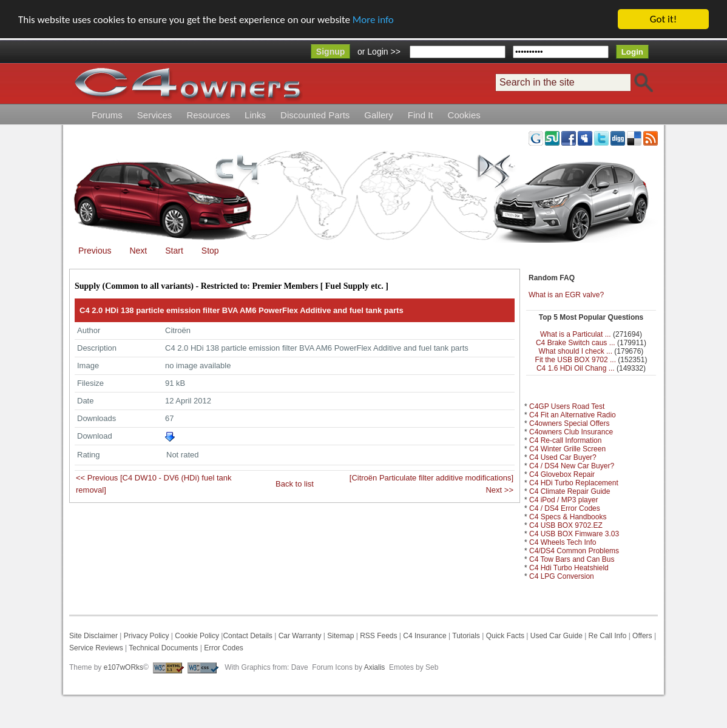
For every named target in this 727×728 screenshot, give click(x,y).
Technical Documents (163, 648)
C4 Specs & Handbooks (568, 517)
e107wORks (123, 667)
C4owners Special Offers (570, 423)
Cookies (464, 115)
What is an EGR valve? (566, 295)
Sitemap (340, 636)
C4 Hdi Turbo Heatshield (569, 568)
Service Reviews (96, 648)
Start (174, 251)
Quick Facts (506, 636)
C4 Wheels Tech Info (563, 542)
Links (255, 115)
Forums (107, 115)
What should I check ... (576, 351)
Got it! (663, 19)
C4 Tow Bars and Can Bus (572, 559)
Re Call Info (608, 636)
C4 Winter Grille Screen (567, 449)
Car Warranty (300, 636)
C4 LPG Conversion (562, 576)
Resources (208, 115)
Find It (421, 115)
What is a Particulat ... (576, 334)
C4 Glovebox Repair (562, 474)
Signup (330, 52)
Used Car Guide (556, 636)
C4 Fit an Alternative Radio (573, 415)
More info (373, 20)
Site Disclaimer (93, 636)
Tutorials (466, 636)
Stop (210, 251)
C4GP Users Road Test (567, 406)
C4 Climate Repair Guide (570, 491)
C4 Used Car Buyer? (563, 457)
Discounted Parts (315, 115)
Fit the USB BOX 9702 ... (576, 360)
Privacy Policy (147, 636)
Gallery (379, 115)
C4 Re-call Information (565, 440)
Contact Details (247, 636)
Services (155, 115)
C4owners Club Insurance (571, 432)
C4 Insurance (424, 636)
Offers (642, 636)
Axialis (375, 667)
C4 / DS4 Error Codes (565, 508)
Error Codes (224, 648)
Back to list (295, 484)
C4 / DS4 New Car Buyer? (572, 466)
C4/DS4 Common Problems (574, 551)
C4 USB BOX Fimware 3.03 (574, 534)
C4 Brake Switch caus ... (576, 343)
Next (138, 251)
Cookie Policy (197, 636)
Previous (95, 251)
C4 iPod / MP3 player (563, 500)
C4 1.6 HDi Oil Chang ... (576, 368)
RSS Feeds (378, 636)
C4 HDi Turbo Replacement (574, 483)
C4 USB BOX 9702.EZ (566, 525)
